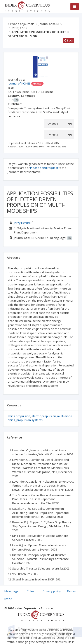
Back (69, 40)
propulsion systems (30, 420)
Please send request (44, 168)
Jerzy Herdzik (23, 223)
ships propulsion (19, 416)
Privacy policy (52, 591)
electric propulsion (44, 416)
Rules (31, 591)
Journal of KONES (50, 24)
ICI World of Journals (21, 24)
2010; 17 (19, 28)
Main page (11, 591)
